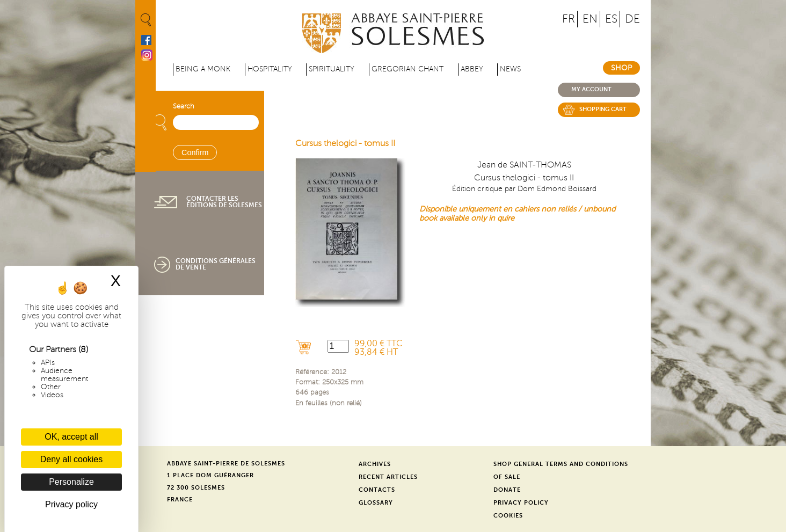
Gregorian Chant (407, 69)
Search (184, 106)
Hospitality (270, 69)
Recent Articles (388, 477)
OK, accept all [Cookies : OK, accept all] (71, 437)
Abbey (472, 69)
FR (569, 19)
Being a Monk (203, 69)
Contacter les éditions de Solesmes (224, 202)
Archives (375, 464)
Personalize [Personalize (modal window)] (71, 482)
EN (590, 19)
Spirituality (332, 69)
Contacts (377, 490)
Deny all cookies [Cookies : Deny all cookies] (72, 459)
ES (611, 19)
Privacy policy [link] (71, 504)
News (510, 69)
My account (591, 89)
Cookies (508, 516)
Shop (621, 68)
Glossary (376, 503)
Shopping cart (603, 109)
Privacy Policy (521, 503)
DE (632, 19)
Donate (507, 490)
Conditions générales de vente (216, 264)
